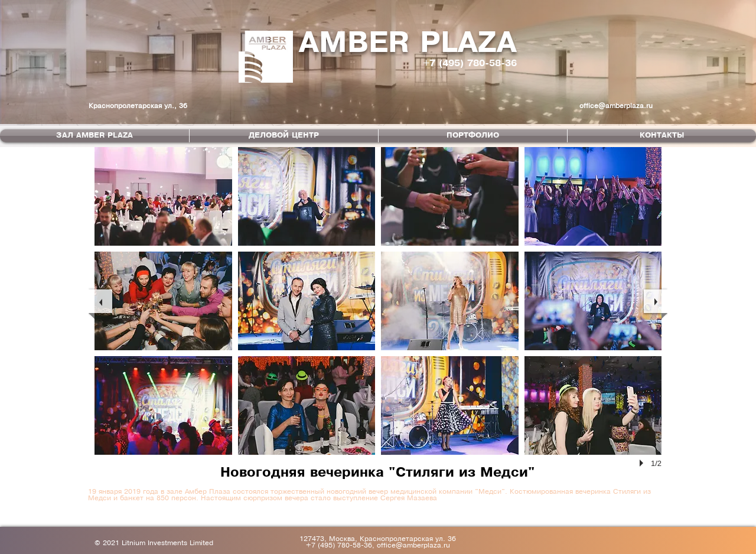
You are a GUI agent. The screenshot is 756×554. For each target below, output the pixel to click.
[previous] (100, 301)
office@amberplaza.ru (616, 106)
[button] (163, 196)
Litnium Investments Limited (167, 543)
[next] (656, 301)
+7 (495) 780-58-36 (470, 63)
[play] (643, 463)
